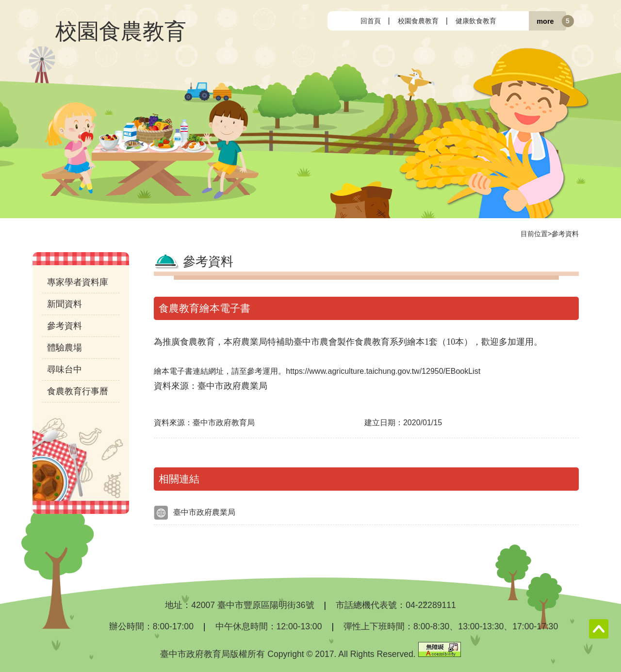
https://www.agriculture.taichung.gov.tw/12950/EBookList (387, 371)
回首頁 (371, 21)
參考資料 (565, 234)
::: (335, 21)
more (545, 21)
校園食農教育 (418, 21)
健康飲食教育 (476, 21)
